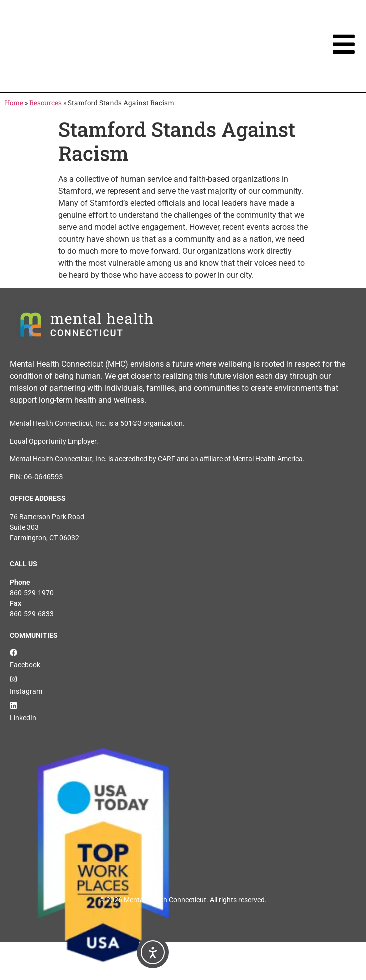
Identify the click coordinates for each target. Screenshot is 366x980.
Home (14, 103)
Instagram (26, 691)
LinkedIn (23, 718)
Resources (46, 103)
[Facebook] (14, 652)
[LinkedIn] (14, 705)
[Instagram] (14, 679)
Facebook (25, 665)
